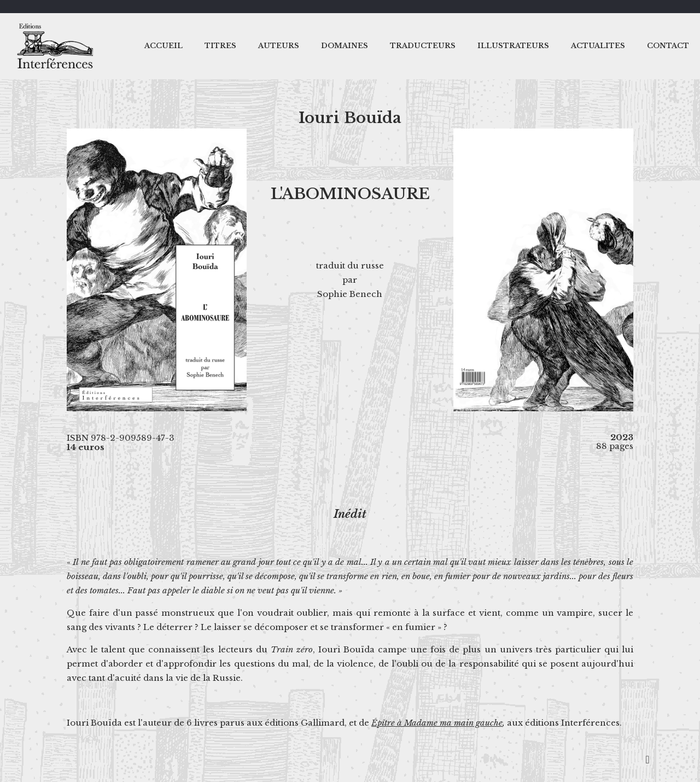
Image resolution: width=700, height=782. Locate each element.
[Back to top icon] (647, 760)
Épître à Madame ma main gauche (437, 723)
